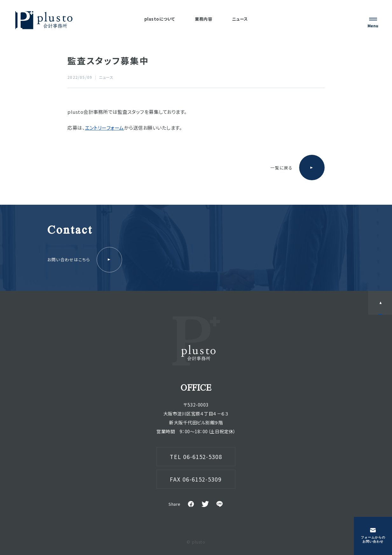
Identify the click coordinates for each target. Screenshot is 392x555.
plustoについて (160, 19)
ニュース (240, 19)
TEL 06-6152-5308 (196, 457)
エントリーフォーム (104, 128)
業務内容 (203, 19)
